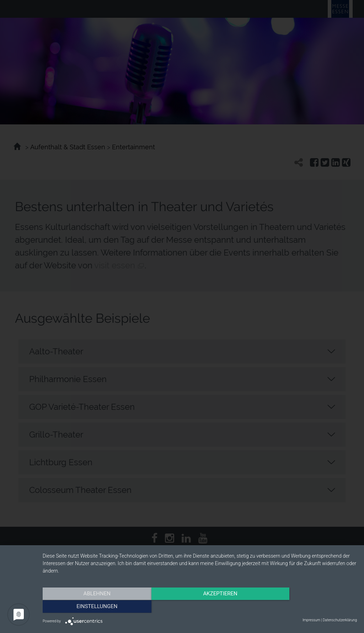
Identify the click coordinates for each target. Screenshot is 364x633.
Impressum (311, 620)
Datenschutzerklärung (340, 620)
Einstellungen (310, 606)
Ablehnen (90, 606)
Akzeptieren (200, 606)
